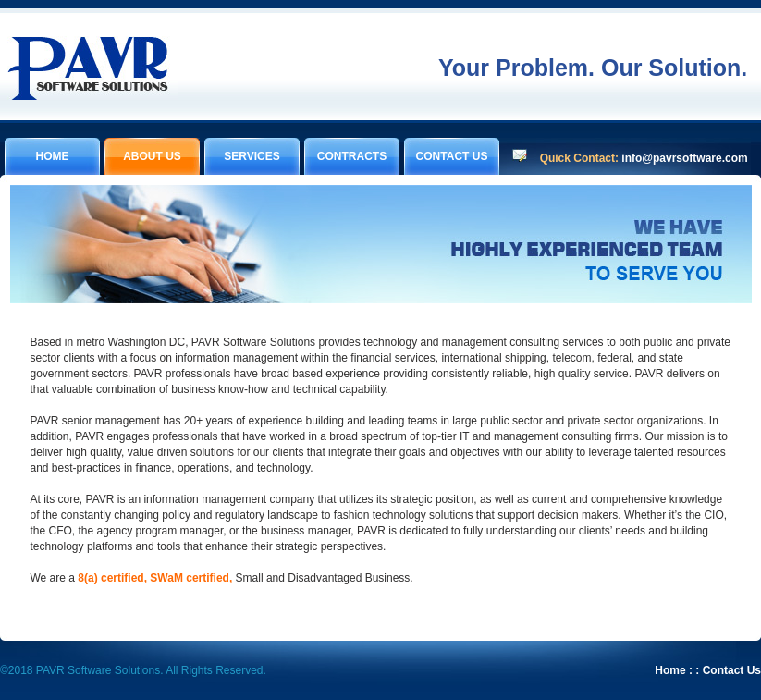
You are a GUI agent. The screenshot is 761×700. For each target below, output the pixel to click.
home (53, 156)
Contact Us (732, 670)
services (252, 156)
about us (152, 156)
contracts (352, 156)
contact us (452, 156)
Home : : (677, 670)
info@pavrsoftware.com (684, 158)
